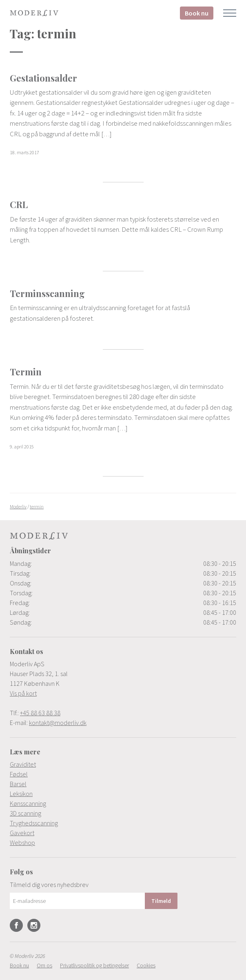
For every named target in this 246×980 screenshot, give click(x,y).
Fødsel (19, 774)
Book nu (197, 13)
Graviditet (23, 764)
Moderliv (34, 13)
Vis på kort (23, 693)
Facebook (16, 925)
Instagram (34, 925)
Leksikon (21, 794)
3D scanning (25, 813)
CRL (19, 204)
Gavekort (22, 833)
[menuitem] (123, 764)
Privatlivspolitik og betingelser (94, 965)
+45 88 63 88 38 (40, 713)
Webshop (22, 843)
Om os (44, 965)
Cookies (146, 965)
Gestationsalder (43, 78)
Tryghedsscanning (34, 823)
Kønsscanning (28, 803)
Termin (26, 372)
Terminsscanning (47, 293)
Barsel (18, 784)
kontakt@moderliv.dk (58, 723)
